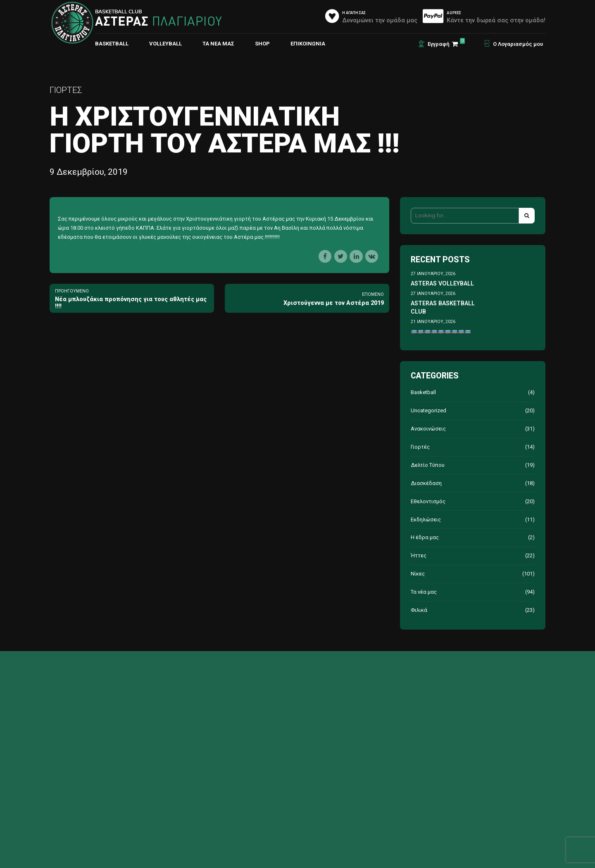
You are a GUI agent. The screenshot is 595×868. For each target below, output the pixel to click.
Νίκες (418, 574)
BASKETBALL (112, 44)
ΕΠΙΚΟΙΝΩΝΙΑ (308, 44)
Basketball (423, 392)
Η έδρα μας (425, 537)
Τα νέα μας (218, 44)
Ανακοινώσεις (428, 429)
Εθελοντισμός (428, 501)
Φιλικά (419, 610)
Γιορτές (66, 90)
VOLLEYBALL (165, 44)
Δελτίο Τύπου (428, 465)
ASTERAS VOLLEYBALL (442, 283)
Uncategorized (428, 410)
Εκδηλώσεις (426, 520)
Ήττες (419, 555)
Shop (262, 44)
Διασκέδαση (426, 483)
